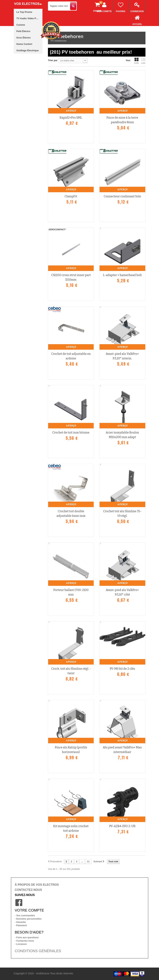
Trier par (53, 60)
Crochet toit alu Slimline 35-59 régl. (122, 514)
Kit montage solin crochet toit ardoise (71, 828)
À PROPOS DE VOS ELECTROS (37, 885)
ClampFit (71, 196)
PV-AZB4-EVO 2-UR (122, 826)
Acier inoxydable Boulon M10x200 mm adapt (122, 435)
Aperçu (71, 111)
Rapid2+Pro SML (71, 118)
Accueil (137, 19)
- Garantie (20, 922)
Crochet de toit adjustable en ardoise (71, 356)
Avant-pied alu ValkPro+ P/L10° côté (122, 592)
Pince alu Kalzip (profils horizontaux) (71, 750)
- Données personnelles (28, 919)
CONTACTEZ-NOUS (28, 890)
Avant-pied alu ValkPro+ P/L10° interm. (122, 356)
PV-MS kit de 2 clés (122, 669)
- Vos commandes (25, 915)
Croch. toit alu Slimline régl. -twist (71, 671)
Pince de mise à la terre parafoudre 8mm (122, 120)
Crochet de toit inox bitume (71, 433)
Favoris (121, 6)
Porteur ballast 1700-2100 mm (71, 592)
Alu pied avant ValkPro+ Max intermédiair (122, 750)
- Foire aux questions (27, 937)
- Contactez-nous (24, 941)
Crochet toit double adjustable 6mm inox (71, 514)
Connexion (137, 6)
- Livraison (21, 944)
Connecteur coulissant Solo (122, 196)
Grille (136, 61)
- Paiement (21, 925)
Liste (143, 61)
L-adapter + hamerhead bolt (122, 275)
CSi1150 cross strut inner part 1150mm (71, 277)
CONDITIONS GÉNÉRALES (38, 951)
